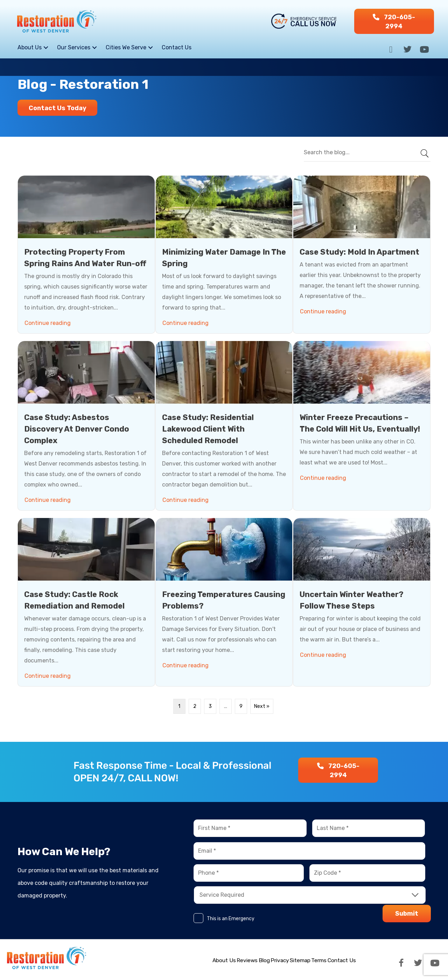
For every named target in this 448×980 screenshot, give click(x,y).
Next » (262, 706)
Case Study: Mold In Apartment (359, 252)
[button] (394, 21)
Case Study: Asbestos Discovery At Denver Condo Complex (77, 429)
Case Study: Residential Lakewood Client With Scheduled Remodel (208, 429)
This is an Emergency (231, 919)
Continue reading (49, 321)
